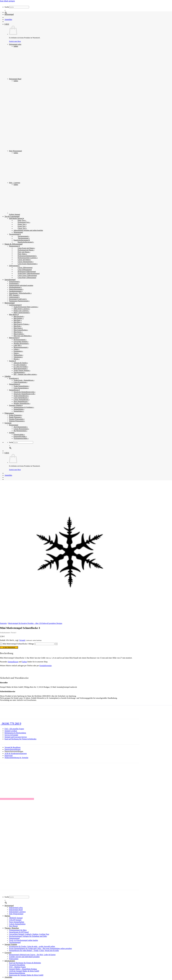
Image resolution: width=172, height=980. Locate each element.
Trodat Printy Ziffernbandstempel (27, 273)
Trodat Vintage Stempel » (22, 370)
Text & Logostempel (12, 216)
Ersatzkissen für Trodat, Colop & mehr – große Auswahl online (32, 946)
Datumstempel (14, 938)
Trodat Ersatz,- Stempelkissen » (24, 380)
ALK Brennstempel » (21, 427)
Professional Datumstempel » (25, 256)
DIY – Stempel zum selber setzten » (25, 374)
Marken (7, 916)
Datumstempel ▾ (14, 246)
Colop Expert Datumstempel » (26, 264)
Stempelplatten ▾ (15, 384)
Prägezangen (9, 413)
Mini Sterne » (18, 332)
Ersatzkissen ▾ (14, 378)
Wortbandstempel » (15, 287)
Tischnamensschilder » (21, 438)
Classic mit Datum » (22, 260)
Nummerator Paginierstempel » (19, 301)
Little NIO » (18, 345)
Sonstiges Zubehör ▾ (16, 405)
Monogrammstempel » (21, 347)
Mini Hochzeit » (19, 316)
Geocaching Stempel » (21, 342)
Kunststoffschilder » (20, 436)
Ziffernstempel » (15, 266)
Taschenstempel (15, 942)
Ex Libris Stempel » (20, 365)
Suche (7, 7)
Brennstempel (14, 425)
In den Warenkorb (9, 647)
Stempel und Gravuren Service (16, 737)
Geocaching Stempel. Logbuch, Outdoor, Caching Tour (29, 934)
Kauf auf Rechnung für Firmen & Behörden (20, 739)
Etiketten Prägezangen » (17, 421)
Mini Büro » (18, 322)
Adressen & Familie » (21, 363)
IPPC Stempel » (14, 295)
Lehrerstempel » (14, 297)
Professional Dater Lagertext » (26, 258)
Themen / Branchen (12, 928)
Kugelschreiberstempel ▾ (22, 240)
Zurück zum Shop (15, 470)
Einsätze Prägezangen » (17, 419)
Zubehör (8, 376)
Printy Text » (20, 220)
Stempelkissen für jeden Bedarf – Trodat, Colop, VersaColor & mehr (34, 951)
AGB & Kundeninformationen (16, 753)
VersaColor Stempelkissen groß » (24, 394)
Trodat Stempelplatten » (21, 386)
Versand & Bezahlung (12, 747)
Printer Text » (20, 224)
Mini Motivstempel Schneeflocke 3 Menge (18, 644)
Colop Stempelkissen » (21, 398)
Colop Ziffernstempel (23, 270)
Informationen (10, 961)
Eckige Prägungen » (16, 415)
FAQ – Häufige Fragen (17, 967)
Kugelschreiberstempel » (24, 242)
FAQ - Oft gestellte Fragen (14, 729)
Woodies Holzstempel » (21, 343)
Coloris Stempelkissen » (22, 400)
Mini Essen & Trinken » (21, 324)
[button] (7, 24)
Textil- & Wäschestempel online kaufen (24, 940)
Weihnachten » (18, 355)
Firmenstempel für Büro (18, 930)
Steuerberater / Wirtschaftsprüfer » (20, 293)
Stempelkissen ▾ (14, 390)
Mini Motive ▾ (14, 314)
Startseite (3, 623)
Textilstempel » (14, 283)
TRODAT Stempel (16, 918)
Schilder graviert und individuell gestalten (24, 957)
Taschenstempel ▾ (15, 234)
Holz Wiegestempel (43, 117)
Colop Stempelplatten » (21, 388)
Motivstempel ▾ (14, 338)
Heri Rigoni (13, 926)
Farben (24, 662)
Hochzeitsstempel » (20, 340)
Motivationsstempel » (21, 369)
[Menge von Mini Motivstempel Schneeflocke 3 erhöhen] (56, 644)
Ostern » (16, 353)
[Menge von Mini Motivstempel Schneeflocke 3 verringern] (1, 644)
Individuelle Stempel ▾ (16, 218)
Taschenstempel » (21, 236)
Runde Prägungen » (16, 417)
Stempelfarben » (19, 409)
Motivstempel (10, 303)
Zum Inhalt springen (7, 1)
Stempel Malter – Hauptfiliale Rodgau (23, 969)
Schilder (12, 433)
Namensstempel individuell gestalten (21, 285)
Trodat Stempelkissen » (21, 396)
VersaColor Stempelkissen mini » (24, 392)
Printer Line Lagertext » (21, 311)
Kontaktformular (45, 666)
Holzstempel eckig (23, 30)
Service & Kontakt (11, 735)
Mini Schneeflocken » (21, 330)
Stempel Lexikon (11, 731)
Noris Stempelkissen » (21, 401)
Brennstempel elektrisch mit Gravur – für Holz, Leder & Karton (32, 955)
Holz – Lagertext (23, 169)
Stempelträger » (19, 411)
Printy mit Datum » (22, 252)
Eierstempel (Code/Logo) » (18, 299)
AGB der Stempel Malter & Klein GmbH (24, 971)
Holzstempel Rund (24, 63)
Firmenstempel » (15, 282)
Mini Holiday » (19, 318)
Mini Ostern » (18, 328)
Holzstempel (9, 14)
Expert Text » (20, 226)
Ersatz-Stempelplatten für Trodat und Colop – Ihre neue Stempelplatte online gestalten (40, 948)
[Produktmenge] (44, 644)
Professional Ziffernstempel (25, 272)
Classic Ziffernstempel (23, 268)
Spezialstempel (10, 280)
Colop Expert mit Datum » (24, 248)
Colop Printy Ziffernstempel (25, 278)
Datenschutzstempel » (16, 289)
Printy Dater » (20, 254)
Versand (22, 640)
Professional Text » (22, 222)
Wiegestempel (18, 232)
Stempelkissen (13, 662)
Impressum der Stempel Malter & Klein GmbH (26, 975)
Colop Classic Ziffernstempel (25, 276)
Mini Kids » (18, 326)
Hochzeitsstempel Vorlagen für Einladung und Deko (28, 936)
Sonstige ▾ (12, 361)
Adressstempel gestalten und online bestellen (28, 230)
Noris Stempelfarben (17, 922)
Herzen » (17, 359)
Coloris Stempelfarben (17, 924)
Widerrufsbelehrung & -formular (16, 758)
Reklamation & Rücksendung (15, 733)
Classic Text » (20, 228)
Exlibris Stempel (23, 200)
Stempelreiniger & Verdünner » (24, 407)
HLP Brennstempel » (20, 431)
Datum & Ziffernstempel (14, 244)
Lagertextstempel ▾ (15, 305)
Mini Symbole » (19, 334)
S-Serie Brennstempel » (21, 429)
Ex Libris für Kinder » (21, 367)
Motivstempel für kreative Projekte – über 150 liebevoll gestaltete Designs (35, 623)
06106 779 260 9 (11, 724)
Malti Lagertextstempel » (22, 313)
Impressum (9, 756)
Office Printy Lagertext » (22, 309)
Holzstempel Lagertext (17, 912)
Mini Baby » (18, 320)
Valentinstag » (18, 357)
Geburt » (16, 349)
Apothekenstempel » (16, 291)
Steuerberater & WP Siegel (19, 932)
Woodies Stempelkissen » (22, 403)
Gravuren (8, 423)
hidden (16, 46)
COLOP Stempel (15, 920)
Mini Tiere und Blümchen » (23, 336)
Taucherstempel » (19, 372)
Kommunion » (18, 351)
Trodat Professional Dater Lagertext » (26, 307)
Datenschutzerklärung (12, 749)
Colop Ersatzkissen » (21, 382)
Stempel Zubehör (11, 944)
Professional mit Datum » (24, 250)
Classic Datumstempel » (24, 262)
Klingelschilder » (19, 435)
